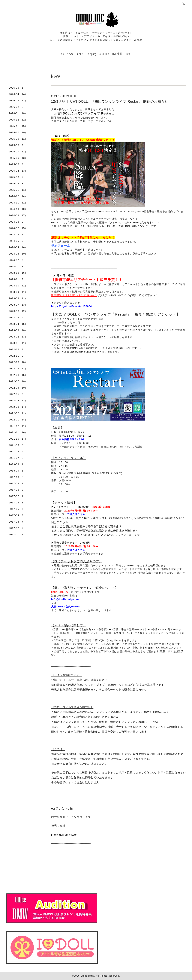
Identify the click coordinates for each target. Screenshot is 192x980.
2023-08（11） (18, 298)
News (70, 54)
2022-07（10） (18, 381)
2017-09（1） (17, 483)
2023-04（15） (18, 324)
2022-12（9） (17, 349)
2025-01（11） (18, 190)
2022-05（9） (17, 394)
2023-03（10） (18, 330)
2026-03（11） (18, 101)
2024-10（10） (18, 209)
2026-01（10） (18, 113)
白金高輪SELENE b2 (72, 439)
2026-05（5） (17, 88)
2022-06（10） (18, 388)
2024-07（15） (18, 228)
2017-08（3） (17, 490)
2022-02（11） (18, 413)
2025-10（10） (18, 132)
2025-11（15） (18, 126)
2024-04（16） (18, 247)
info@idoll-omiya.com (66, 599)
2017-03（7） (17, 522)
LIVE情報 (117, 54)
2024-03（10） (18, 254)
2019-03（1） (17, 464)
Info (128, 54)
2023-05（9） (17, 318)
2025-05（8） (17, 164)
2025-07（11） (18, 152)
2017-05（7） (17, 509)
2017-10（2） (17, 477)
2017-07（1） (17, 496)
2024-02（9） (17, 260)
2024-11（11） (18, 203)
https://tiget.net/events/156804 (72, 306)
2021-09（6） (17, 445)
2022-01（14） (18, 420)
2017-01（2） (17, 534)
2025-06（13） (18, 158)
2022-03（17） (18, 407)
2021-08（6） (17, 452)
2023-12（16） (18, 273)
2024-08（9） (17, 222)
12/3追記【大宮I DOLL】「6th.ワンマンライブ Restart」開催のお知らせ (110, 102)
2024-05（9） (17, 241)
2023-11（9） (17, 279)
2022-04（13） (18, 400)
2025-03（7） (17, 177)
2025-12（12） (18, 120)
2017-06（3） (17, 503)
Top (62, 54)
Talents (80, 54)
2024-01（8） (17, 266)
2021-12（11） (18, 426)
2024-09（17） (18, 215)
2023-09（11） (18, 292)
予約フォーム (61, 246)
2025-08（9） (17, 145)
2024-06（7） (17, 235)
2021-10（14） (18, 439)
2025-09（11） (18, 139)
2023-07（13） (18, 305)
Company (91, 54)
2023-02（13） (18, 337)
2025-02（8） (17, 183)
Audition (104, 54)
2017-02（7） (17, 528)
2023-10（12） (18, 286)
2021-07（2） (17, 458)
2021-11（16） (18, 432)
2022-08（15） (18, 375)
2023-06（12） (18, 311)
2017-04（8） (17, 515)
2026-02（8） (17, 107)
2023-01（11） (18, 343)
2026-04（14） (18, 94)
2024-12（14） (18, 196)
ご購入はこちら (76, 514)
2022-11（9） (17, 356)
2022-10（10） (18, 362)
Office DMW (87, 976)
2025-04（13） (18, 171)
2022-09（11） (18, 369)
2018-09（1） (17, 471)
